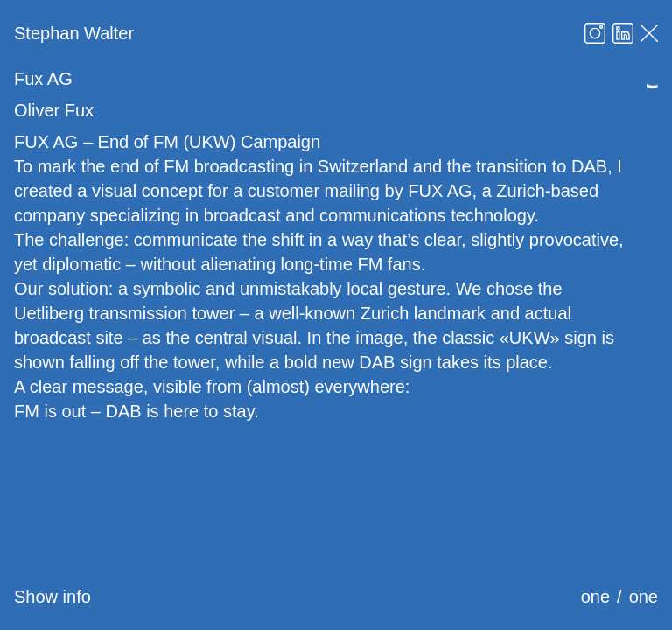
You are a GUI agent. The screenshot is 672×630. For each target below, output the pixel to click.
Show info (52, 597)
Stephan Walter (74, 33)
